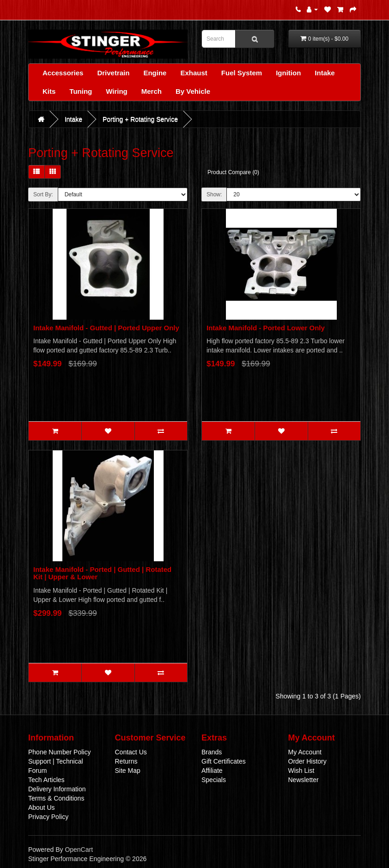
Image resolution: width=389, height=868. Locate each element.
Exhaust (194, 73)
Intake (325, 73)
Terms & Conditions (56, 798)
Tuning (81, 91)
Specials (214, 780)
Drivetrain (113, 73)
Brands (212, 752)
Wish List (301, 771)
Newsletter (304, 780)
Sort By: (43, 194)
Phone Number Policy (59, 752)
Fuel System (242, 73)
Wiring (117, 91)
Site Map (128, 771)
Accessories (63, 73)
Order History (307, 761)
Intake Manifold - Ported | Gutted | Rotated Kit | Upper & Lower (102, 573)
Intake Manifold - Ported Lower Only (266, 328)
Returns (126, 761)
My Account (305, 752)
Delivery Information (57, 789)
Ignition (288, 73)
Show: (214, 194)
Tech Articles (46, 780)
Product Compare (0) (233, 172)
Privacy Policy (48, 817)
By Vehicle (193, 91)
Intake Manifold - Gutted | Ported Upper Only (106, 328)
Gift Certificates (224, 761)
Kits (49, 91)
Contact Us (131, 752)
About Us (42, 807)
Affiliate (212, 771)
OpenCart (79, 850)
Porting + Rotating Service (140, 119)
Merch (152, 91)
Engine (155, 73)
